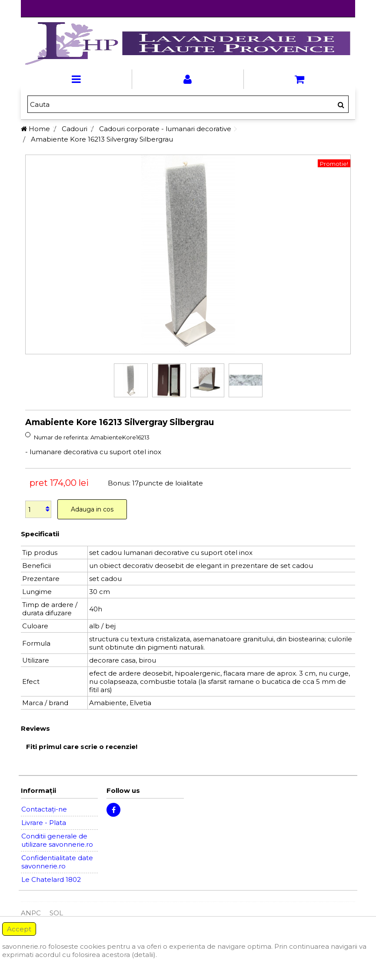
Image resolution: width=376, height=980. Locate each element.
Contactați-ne (44, 809)
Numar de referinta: (62, 437)
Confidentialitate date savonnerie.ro (57, 862)
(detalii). (144, 955)
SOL (56, 913)
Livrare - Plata (44, 823)
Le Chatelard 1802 (51, 879)
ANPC (31, 913)
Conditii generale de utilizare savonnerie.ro (57, 840)
